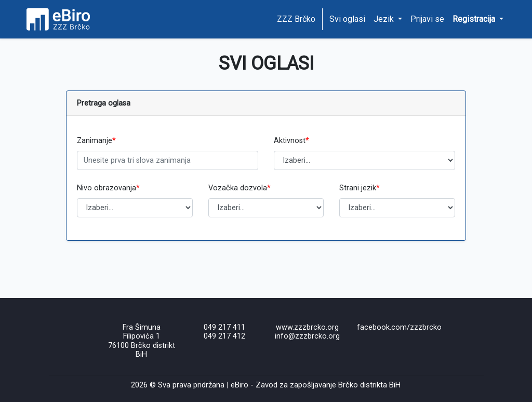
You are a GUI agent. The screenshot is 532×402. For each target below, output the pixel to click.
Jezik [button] (385, 19)
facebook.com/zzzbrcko (399, 327)
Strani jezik (360, 188)
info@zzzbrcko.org (307, 336)
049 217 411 (224, 327)
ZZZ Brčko (296, 19)
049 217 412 (224, 336)
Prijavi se (427, 19)
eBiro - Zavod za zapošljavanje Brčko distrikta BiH (316, 385)
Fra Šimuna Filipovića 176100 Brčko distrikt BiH (142, 341)
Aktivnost (291, 141)
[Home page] (62, 19)
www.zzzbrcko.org (307, 327)
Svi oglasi (347, 19)
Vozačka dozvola (240, 188)
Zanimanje (96, 141)
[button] (478, 19)
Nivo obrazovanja (108, 188)
